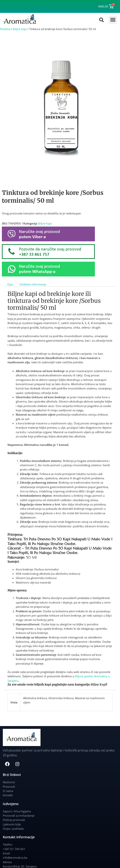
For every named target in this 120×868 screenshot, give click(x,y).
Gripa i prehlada (13, 829)
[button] (113, 20)
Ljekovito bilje (12, 824)
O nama (8, 791)
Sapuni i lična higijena (17, 811)
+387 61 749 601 (14, 849)
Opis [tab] (10, 284)
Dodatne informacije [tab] (33, 284)
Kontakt (8, 795)
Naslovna (9, 782)
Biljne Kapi (20, 29)
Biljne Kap (98, 684)
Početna (5, 29)
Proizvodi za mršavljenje (19, 816)
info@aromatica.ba (15, 858)
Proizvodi (9, 787)
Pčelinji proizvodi (14, 820)
